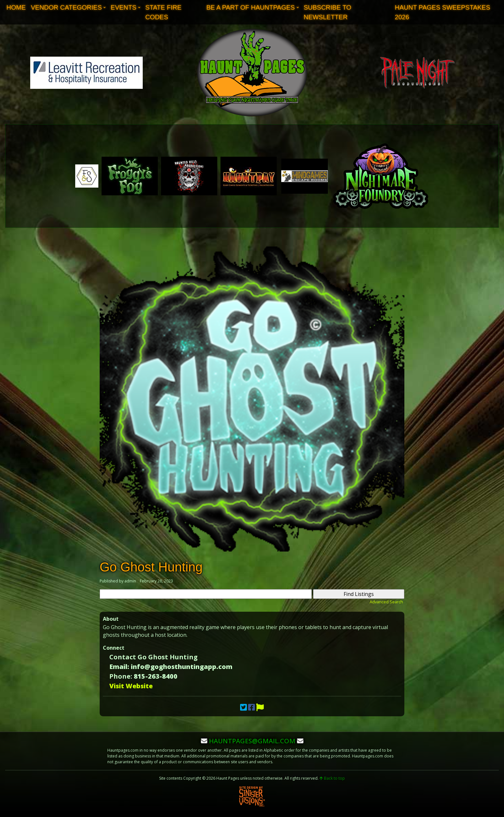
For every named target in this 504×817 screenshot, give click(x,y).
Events (123, 7)
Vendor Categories (66, 7)
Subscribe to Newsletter (328, 12)
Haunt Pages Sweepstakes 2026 (442, 12)
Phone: (121, 676)
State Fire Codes (163, 12)
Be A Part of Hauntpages (251, 7)
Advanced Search (386, 602)
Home (16, 7)
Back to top (332, 778)
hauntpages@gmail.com (252, 741)
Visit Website (131, 686)
